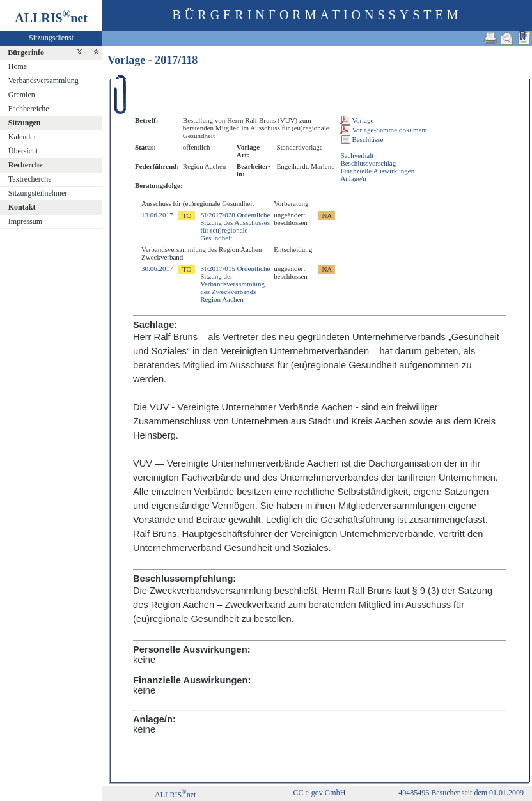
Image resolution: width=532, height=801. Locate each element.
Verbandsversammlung (43, 81)
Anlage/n (353, 178)
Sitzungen (25, 123)
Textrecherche (30, 179)
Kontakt (22, 207)
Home (18, 66)
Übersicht (23, 151)
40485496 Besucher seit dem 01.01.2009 (461, 793)
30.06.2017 (157, 268)
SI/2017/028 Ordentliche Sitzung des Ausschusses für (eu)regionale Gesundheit (235, 226)
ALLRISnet (175, 795)
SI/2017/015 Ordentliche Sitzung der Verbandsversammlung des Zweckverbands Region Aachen (235, 284)
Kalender (22, 137)
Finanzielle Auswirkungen (377, 171)
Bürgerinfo (26, 52)
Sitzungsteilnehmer (38, 193)
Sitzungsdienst (51, 38)
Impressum (25, 221)
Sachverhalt (357, 155)
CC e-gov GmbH (319, 793)
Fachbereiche (29, 109)
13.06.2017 (157, 215)
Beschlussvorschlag (368, 163)
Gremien (22, 95)
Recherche (26, 165)
